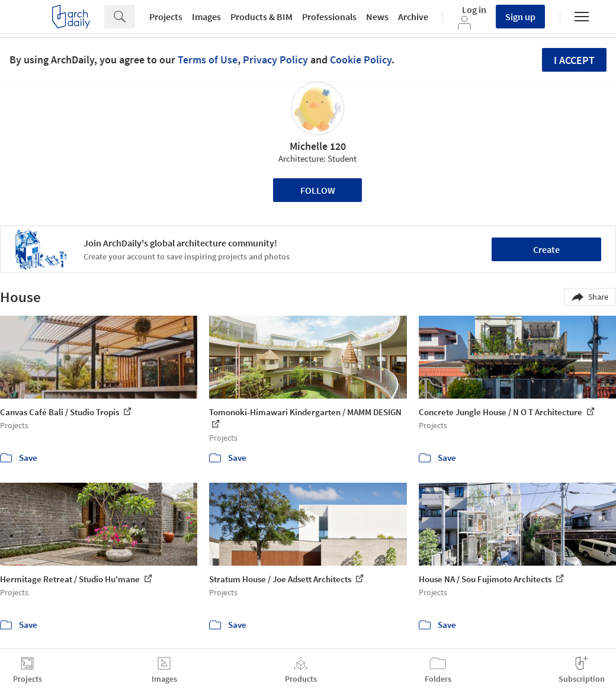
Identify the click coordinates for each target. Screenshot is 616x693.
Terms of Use (208, 60)
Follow (318, 190)
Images (206, 17)
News (377, 17)
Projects (166, 17)
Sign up (520, 17)
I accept (574, 60)
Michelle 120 (318, 146)
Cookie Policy (361, 60)
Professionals (329, 17)
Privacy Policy (275, 60)
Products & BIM (262, 17)
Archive (413, 17)
